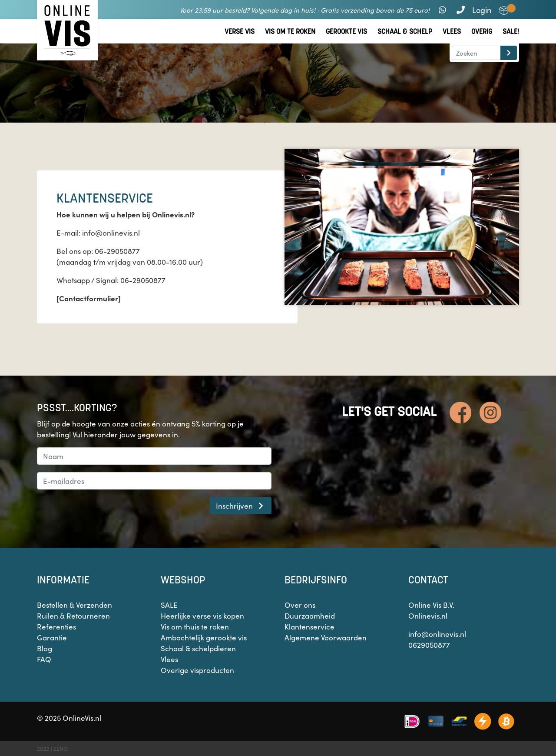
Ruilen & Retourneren (73, 616)
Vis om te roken (290, 32)
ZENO (61, 748)
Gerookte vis (346, 32)
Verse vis (240, 32)
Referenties (56, 626)
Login (482, 10)
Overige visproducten (197, 670)
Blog (45, 648)
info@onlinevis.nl (437, 634)
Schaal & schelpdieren (198, 648)
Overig (482, 32)
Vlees (452, 32)
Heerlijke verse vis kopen (202, 616)
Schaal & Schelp (405, 32)
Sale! (511, 32)
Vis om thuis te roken (195, 626)
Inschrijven (241, 506)
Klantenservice (309, 626)
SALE (169, 605)
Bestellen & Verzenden (74, 605)
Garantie (52, 637)
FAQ (44, 659)
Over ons (300, 605)
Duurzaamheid (310, 616)
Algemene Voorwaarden (326, 637)
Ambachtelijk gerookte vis (204, 637)
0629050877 (429, 645)
